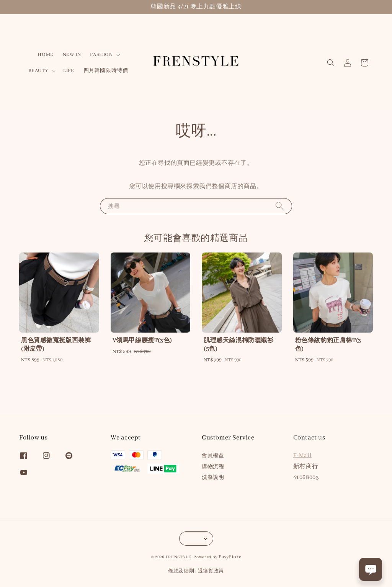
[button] (331, 63)
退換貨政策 (211, 571)
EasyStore (230, 557)
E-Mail (303, 456)
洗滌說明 (213, 478)
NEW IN (72, 55)
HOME (45, 55)
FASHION (101, 55)
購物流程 (213, 467)
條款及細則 (181, 571)
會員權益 (213, 456)
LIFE (69, 71)
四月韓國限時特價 (106, 71)
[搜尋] (279, 206)
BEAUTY (38, 71)
